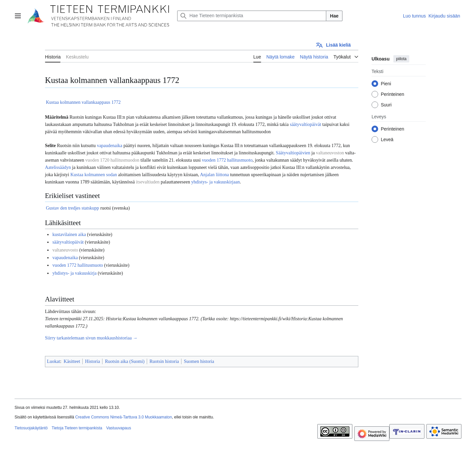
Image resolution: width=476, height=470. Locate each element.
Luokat (54, 361)
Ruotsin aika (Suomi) (125, 361)
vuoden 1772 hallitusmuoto (227, 160)
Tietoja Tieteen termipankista (77, 428)
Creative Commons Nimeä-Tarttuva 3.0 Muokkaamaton (123, 417)
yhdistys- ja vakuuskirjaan (215, 182)
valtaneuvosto (65, 250)
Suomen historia (199, 361)
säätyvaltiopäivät (306, 124)
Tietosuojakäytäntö (31, 428)
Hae (334, 16)
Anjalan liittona (214, 175)
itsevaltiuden (148, 182)
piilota (401, 59)
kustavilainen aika (69, 235)
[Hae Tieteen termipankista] (252, 16)
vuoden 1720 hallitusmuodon (112, 160)
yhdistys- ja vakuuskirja (74, 273)
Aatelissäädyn (58, 167)
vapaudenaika (110, 146)
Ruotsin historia (164, 361)
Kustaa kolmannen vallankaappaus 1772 (83, 102)
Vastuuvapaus (119, 428)
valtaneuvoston (330, 153)
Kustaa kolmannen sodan (94, 175)
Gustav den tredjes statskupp (73, 208)
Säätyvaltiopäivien (293, 153)
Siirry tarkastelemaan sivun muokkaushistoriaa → (91, 338)
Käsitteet (72, 361)
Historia (92, 361)
